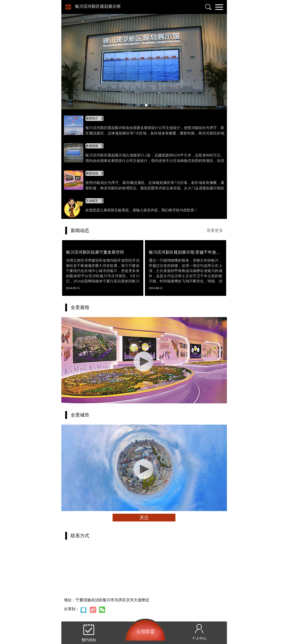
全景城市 (80, 415)
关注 (144, 518)
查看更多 (215, 230)
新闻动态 (80, 231)
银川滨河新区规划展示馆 (98, 6)
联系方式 (80, 536)
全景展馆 (80, 307)
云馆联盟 (145, 632)
